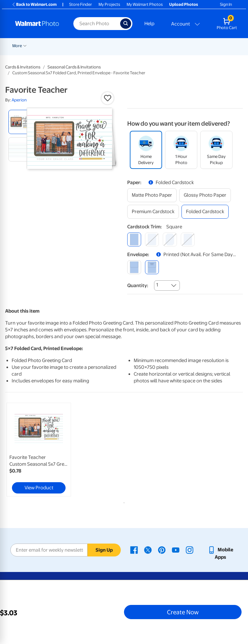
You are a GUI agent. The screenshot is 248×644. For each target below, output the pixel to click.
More (218, 46)
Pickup (129, 46)
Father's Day (103, 46)
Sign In (226, 4)
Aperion (19, 100)
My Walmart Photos (145, 4)
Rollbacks (19, 46)
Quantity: (138, 286)
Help (149, 24)
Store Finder (81, 4)
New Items (45, 46)
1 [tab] (123, 502)
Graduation (73, 46)
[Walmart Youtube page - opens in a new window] (176, 550)
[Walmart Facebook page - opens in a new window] (134, 550)
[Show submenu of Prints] (160, 45)
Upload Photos (184, 4)
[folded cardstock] (205, 212)
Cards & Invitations (23, 67)
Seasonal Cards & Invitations (74, 67)
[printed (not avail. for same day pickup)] (152, 267)
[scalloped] (188, 239)
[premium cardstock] (153, 212)
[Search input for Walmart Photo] (97, 24)
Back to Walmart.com (34, 4)
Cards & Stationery (185, 46)
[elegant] (170, 239)
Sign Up (104, 550)
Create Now (183, 612)
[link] (39, 450)
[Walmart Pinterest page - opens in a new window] (162, 550)
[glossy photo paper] (205, 195)
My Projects (109, 4)
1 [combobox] (157, 285)
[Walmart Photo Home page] (37, 24)
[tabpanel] (45, 450)
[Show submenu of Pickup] (138, 45)
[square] (134, 239)
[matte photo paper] (152, 195)
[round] (152, 239)
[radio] (21, 122)
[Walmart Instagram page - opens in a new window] (190, 550)
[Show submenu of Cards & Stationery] (205, 45)
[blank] (134, 267)
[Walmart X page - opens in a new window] (148, 550)
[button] (108, 98)
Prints (151, 46)
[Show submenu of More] (226, 45)
